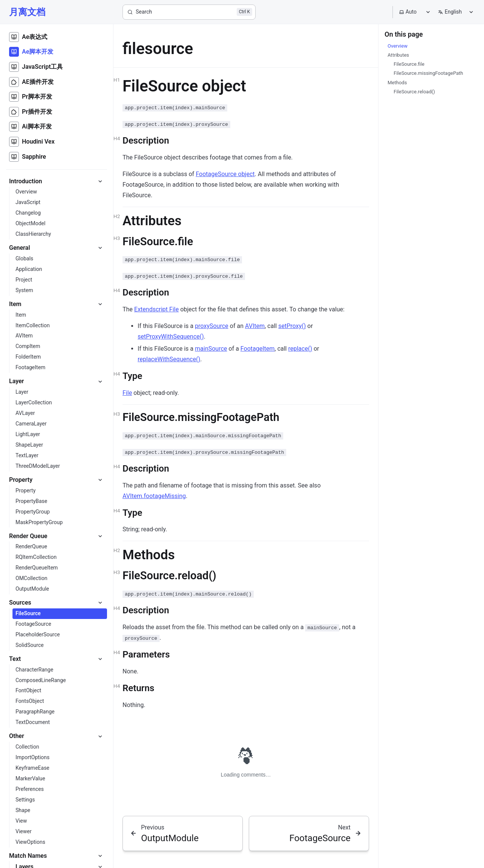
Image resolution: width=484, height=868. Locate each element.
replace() (300, 349)
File (127, 393)
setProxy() (292, 326)
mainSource (211, 349)
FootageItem (258, 349)
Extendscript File (157, 309)
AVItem (255, 326)
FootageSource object (225, 174)
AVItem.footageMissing (154, 496)
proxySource (212, 326)
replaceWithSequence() (169, 359)
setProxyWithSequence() (171, 337)
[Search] (189, 12)
